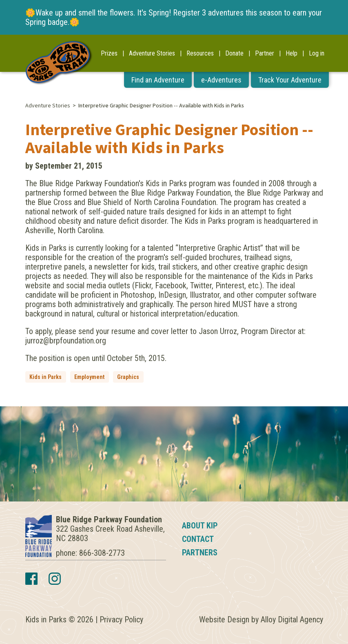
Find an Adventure (158, 80)
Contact (198, 539)
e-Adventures (221, 80)
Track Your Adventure (290, 80)
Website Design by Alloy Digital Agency (261, 619)
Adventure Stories (152, 53)
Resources (200, 53)
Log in (317, 53)
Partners (200, 553)
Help (291, 53)
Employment (89, 377)
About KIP (200, 526)
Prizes (109, 53)
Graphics (128, 377)
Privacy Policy (121, 619)
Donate (234, 53)
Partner (265, 53)
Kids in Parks (45, 377)
